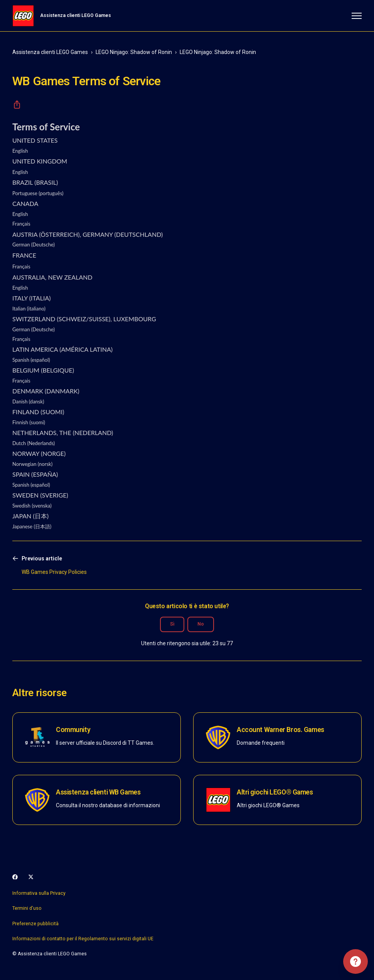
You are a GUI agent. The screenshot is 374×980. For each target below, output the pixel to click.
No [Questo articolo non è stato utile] (201, 624)
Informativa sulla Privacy (39, 893)
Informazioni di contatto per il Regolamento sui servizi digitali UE (83, 939)
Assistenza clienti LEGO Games (50, 52)
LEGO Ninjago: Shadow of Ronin (134, 52)
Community (73, 730)
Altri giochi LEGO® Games (275, 792)
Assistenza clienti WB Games (98, 792)
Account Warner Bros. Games (280, 730)
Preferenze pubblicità (35, 924)
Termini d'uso (27, 908)
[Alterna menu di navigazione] (357, 16)
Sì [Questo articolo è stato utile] (172, 624)
